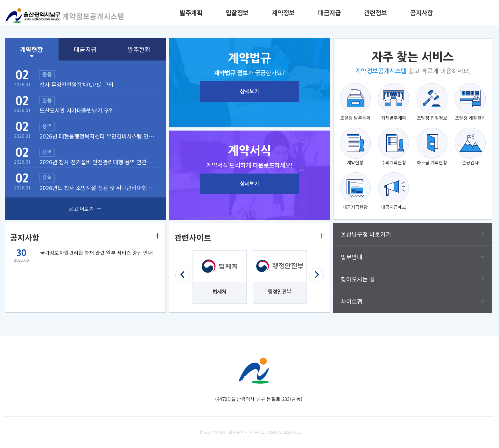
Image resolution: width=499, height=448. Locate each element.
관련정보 (376, 13)
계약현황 (32, 49)
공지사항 (422, 13)
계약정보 (283, 13)
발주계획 (191, 13)
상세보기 (250, 92)
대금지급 (329, 13)
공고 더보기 (85, 209)
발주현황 (139, 49)
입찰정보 (237, 13)
